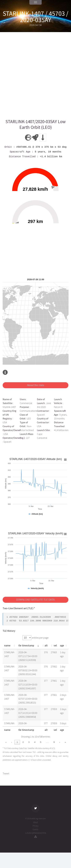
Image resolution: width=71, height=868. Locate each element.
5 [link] (41, 742)
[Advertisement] (35, 75)
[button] (14, 645)
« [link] (6, 742)
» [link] (65, 742)
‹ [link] (12, 742)
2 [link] (23, 742)
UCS (53, 748)
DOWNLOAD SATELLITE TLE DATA (35, 600)
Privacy (35, 826)
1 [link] (17, 742)
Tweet (6, 773)
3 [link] (29, 742)
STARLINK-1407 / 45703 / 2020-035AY (36, 17)
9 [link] (54, 742)
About (36, 822)
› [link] (60, 742)
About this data (36, 385)
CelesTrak (23, 748)
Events (35, 829)
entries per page (40, 638)
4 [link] (35, 742)
